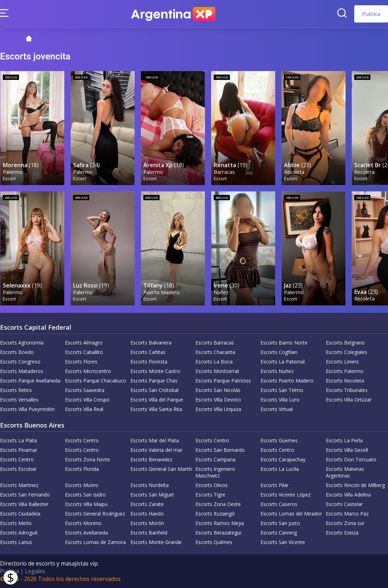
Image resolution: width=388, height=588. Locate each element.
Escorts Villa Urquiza (218, 409)
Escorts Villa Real (84, 409)
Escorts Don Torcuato (351, 459)
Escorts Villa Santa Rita (156, 409)
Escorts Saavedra (85, 390)
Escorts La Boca (214, 362)
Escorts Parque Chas (154, 381)
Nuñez (221, 292)
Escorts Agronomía (22, 343)
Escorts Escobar (18, 469)
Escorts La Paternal (283, 362)
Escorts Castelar (344, 504)
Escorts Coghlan (279, 352)
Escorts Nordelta (150, 485)
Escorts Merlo (16, 523)
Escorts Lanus (16, 542)
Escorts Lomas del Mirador (291, 514)
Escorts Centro (82, 440)
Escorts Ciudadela (20, 514)
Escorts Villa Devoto (218, 400)
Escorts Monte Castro (155, 371)
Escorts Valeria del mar (156, 450)
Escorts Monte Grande (156, 542)
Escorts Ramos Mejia (220, 523)
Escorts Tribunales (347, 390)
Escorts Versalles (19, 400)
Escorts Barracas (215, 343)
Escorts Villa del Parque (157, 400)
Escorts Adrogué (19, 533)
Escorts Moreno (83, 523)
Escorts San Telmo (282, 390)
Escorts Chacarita (215, 352)
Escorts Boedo (17, 352)
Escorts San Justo (280, 523)
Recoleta (294, 172)
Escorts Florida (82, 469)
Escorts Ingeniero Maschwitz (215, 472)
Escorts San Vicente (283, 542)
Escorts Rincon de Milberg (355, 485)
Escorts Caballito (84, 352)
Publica (371, 14)
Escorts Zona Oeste (218, 504)
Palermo (13, 172)
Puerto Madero (161, 292)
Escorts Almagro (84, 343)
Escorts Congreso (20, 362)
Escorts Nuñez (277, 371)
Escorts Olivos (212, 485)
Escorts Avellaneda (86, 533)
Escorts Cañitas (148, 352)
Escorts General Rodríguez (95, 514)
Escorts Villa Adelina (348, 495)
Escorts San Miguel (152, 495)
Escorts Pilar (274, 485)
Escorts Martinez (19, 485)
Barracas (224, 172)
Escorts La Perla (344, 440)
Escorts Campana (215, 459)
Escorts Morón (147, 523)
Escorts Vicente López (286, 495)
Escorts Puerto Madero (287, 381)
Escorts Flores (81, 362)
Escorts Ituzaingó (215, 514)
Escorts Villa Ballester (24, 504)
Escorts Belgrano (345, 343)
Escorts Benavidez (151, 459)
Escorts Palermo (345, 371)
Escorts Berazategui (218, 533)
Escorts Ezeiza (342, 533)
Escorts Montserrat (217, 371)
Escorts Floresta (149, 362)
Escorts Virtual (277, 409)
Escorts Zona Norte (88, 459)
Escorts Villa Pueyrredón (27, 409)
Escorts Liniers (342, 362)
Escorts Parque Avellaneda (30, 381)
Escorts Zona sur (345, 523)
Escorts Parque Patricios (223, 381)
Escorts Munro (82, 485)
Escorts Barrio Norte (284, 343)
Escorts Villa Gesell (347, 450)
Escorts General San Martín (161, 469)
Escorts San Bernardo (220, 450)
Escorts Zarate (147, 504)
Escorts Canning (279, 533)
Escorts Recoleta (345, 381)
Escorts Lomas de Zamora (95, 542)
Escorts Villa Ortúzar (349, 400)
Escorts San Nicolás (218, 390)
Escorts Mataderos (22, 371)
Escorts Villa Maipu (86, 504)
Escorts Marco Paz (347, 514)
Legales (35, 571)
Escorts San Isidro (85, 495)
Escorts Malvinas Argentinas (345, 472)
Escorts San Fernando (25, 495)
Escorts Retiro (16, 390)
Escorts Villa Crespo (87, 400)
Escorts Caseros (279, 504)
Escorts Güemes (279, 440)
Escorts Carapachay (283, 459)
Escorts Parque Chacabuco (96, 381)
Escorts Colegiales (347, 352)
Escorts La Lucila (280, 469)
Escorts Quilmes (214, 542)
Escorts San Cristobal (154, 390)
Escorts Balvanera (151, 343)
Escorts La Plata (18, 440)
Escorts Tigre (210, 495)
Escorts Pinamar (19, 450)
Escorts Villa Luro (280, 400)
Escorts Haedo (147, 514)
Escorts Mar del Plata (155, 440)
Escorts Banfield (149, 533)
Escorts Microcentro (88, 371)
